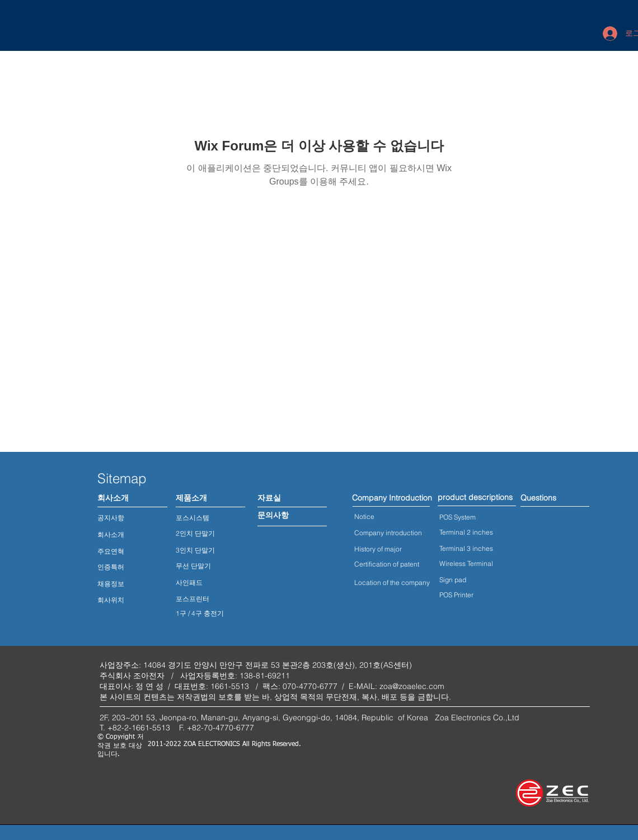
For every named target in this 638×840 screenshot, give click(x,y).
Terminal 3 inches (466, 548)
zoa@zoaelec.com (412, 686)
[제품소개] (191, 498)
